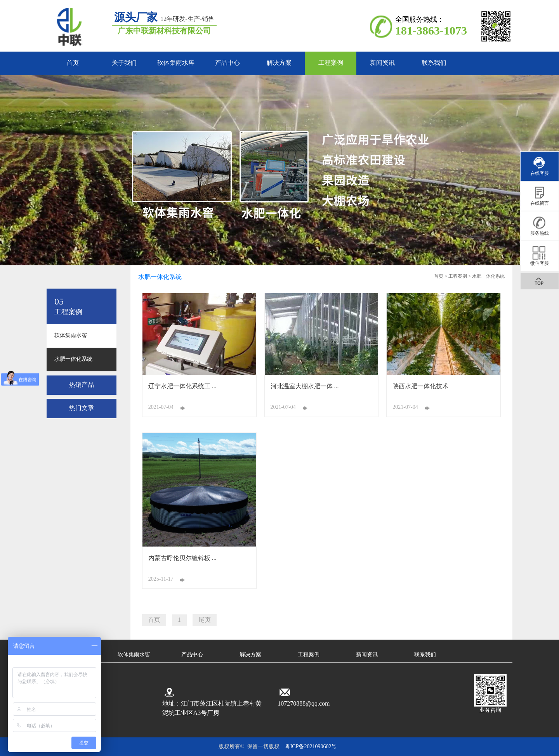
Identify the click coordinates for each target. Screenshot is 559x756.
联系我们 (434, 63)
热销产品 (82, 385)
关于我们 (124, 63)
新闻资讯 (382, 63)
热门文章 (82, 408)
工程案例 (331, 63)
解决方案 (279, 63)
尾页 (205, 620)
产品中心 (227, 63)
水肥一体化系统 (73, 359)
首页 (73, 63)
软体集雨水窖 (176, 63)
